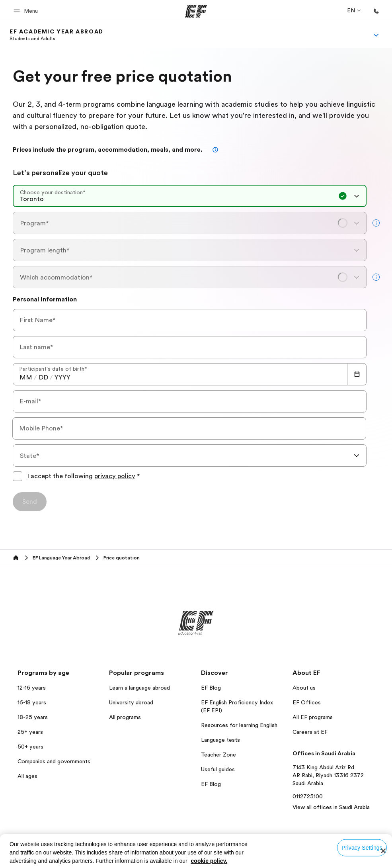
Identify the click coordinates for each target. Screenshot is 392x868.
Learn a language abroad (139, 688)
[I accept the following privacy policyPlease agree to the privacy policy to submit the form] (18, 476)
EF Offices (307, 702)
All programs (125, 717)
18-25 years (33, 717)
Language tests (220, 740)
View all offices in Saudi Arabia (331, 807)
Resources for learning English (239, 725)
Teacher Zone (218, 755)
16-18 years (32, 702)
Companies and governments (54, 761)
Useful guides (218, 769)
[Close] (383, 851)
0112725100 (308, 796)
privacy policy (115, 476)
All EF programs (313, 717)
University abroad (131, 702)
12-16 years (32, 688)
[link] (57, 35)
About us (304, 688)
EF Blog (211, 688)
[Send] (30, 502)
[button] (27, 11)
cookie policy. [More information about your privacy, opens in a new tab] (209, 861)
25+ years (30, 732)
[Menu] (376, 35)
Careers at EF (310, 732)
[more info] (376, 223)
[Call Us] (376, 11)
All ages (27, 776)
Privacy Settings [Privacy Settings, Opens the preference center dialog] (362, 848)
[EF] (196, 11)
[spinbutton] (26, 377)
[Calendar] (357, 374)
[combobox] (190, 196)
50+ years (30, 747)
